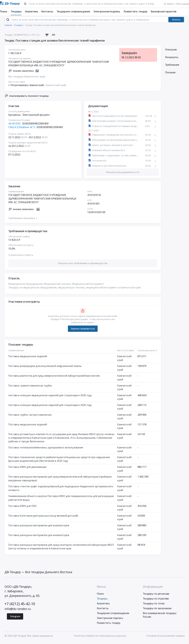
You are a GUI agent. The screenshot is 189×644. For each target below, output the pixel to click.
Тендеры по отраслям (156, 601)
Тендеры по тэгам (154, 606)
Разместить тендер (136, 11)
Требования (172, 67)
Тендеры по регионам (156, 596)
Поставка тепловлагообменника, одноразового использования (46, 450)
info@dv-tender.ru (18, 611)
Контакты (47, 11)
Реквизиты (172, 60)
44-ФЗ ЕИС (15, 126)
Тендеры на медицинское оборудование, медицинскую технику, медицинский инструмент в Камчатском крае (75, 290)
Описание (171, 52)
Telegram (15, 619)
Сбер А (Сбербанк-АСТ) (22, 130)
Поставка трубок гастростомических (30, 417)
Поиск (4, 11)
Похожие (170, 75)
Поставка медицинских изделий (28, 359)
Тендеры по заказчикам (157, 611)
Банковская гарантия (164, 11)
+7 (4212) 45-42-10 (20, 606)
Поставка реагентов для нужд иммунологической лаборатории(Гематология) (54, 378)
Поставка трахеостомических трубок (30, 388)
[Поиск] (25, 4)
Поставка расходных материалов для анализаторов (39, 528)
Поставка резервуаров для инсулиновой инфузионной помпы (45, 368)
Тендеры (16, 11)
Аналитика (32, 11)
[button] (83, 266)
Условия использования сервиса (165, 638)
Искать (176, 22)
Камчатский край (56, 88)
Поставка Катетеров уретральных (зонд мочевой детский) (43, 518)
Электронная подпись (107, 11)
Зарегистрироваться (83, 331)
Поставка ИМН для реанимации (27, 469)
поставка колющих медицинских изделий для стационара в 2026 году (50, 398)
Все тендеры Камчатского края (27, 79)
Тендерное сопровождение (73, 11)
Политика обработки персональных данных (100, 638)
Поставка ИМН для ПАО (22, 508)
